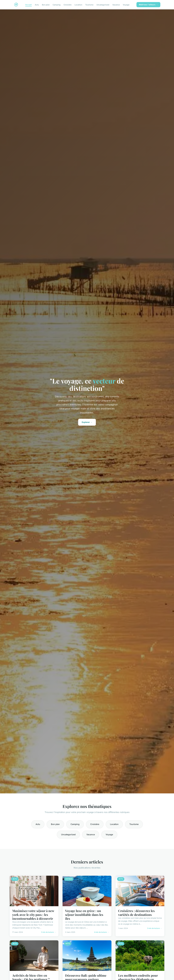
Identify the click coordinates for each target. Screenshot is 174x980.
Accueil (29, 5)
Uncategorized (103, 5)
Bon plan (46, 5)
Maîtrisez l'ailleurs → (148, 5)
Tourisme (89, 5)
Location (78, 5)
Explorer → (87, 422)
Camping (57, 5)
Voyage (126, 5)
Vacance (116, 5)
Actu (37, 5)
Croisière (68, 5)
